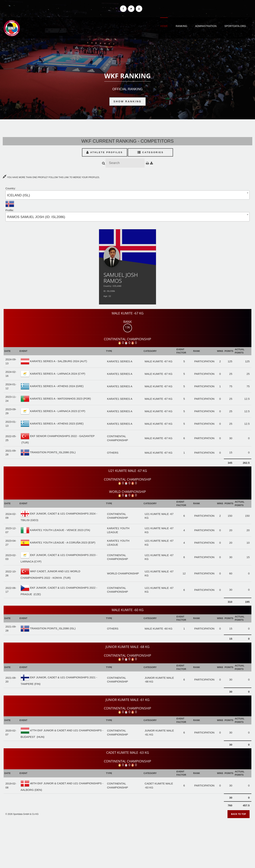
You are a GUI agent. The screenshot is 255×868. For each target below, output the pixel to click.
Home (164, 26)
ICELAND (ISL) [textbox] (18, 195)
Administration (206, 26)
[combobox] (127, 195)
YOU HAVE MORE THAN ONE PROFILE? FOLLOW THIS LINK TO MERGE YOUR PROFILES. (51, 177)
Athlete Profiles (105, 152)
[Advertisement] (128, 842)
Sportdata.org (235, 26)
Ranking (182, 26)
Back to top (239, 814)
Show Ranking (127, 101)
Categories (150, 152)
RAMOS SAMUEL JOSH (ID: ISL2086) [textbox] (36, 217)
